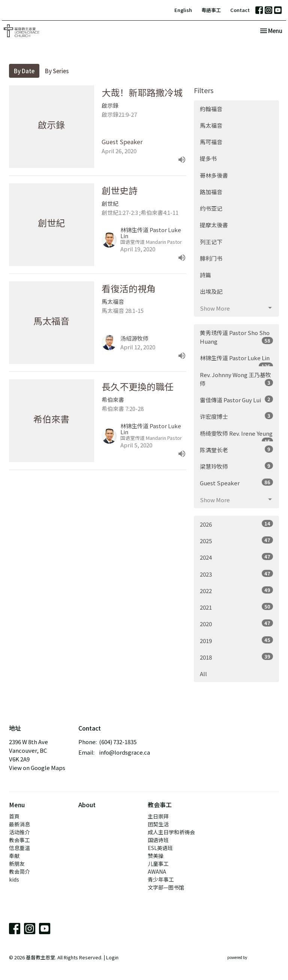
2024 (236, 557)
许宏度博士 (236, 416)
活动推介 (19, 832)
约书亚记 (211, 208)
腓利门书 (211, 258)
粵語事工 (211, 10)
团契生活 (158, 824)
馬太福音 (211, 125)
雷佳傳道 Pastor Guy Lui (236, 400)
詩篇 (205, 275)
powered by (253, 957)
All (203, 674)
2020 (236, 624)
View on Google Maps (37, 768)
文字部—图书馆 (166, 887)
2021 (236, 607)
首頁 (14, 816)
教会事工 (19, 840)
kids (14, 879)
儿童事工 (158, 864)
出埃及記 (211, 291)
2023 (236, 574)
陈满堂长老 (236, 450)
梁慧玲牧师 (236, 466)
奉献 (14, 856)
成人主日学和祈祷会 (171, 832)
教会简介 (19, 871)
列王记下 (211, 242)
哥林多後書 (214, 175)
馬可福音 (211, 142)
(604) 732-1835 (118, 742)
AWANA (157, 871)
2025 (236, 541)
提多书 (208, 158)
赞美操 (156, 856)
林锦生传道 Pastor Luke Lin (236, 360)
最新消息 (19, 824)
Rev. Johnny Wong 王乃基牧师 (236, 379)
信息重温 (19, 848)
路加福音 (211, 192)
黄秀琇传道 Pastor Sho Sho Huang (236, 337)
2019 (236, 640)
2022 (236, 590)
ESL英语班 (160, 848)
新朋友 (17, 864)
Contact (240, 10)
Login (112, 957)
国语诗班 (158, 840)
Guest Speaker (236, 483)
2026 (236, 524)
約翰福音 (211, 109)
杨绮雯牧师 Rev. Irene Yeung (236, 436)
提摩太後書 (214, 225)
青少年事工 (161, 879)
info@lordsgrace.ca (124, 752)
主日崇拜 (158, 816)
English (183, 10)
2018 (236, 657)
